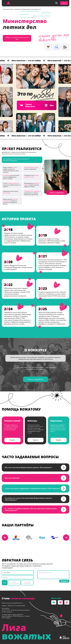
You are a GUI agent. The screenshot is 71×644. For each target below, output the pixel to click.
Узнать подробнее (57, 193)
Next (66, 538)
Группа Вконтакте (27, 105)
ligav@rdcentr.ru (18, 603)
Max (49, 105)
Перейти (12, 440)
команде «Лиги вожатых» (14, 583)
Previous (5, 538)
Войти (64, 3)
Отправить (64, 581)
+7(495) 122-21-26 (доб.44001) (16, 606)
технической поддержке (27, 583)
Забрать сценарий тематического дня (17, 38)
